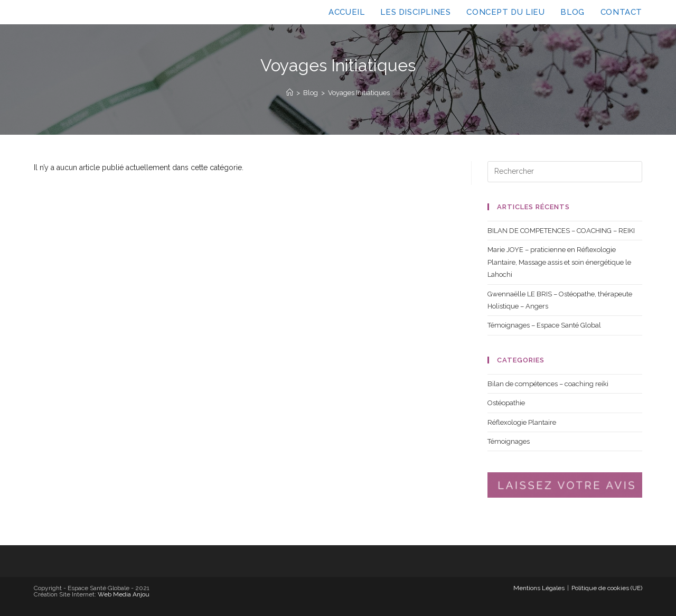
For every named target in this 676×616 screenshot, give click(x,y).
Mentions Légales (539, 588)
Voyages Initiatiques (359, 93)
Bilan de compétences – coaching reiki (548, 384)
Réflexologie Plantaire (522, 422)
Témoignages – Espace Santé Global (544, 325)
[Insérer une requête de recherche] (565, 172)
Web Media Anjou (124, 594)
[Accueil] (290, 93)
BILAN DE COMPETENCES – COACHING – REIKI (561, 231)
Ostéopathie (506, 403)
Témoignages (509, 441)
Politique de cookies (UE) (607, 588)
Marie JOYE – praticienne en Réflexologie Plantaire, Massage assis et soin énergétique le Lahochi (559, 262)
